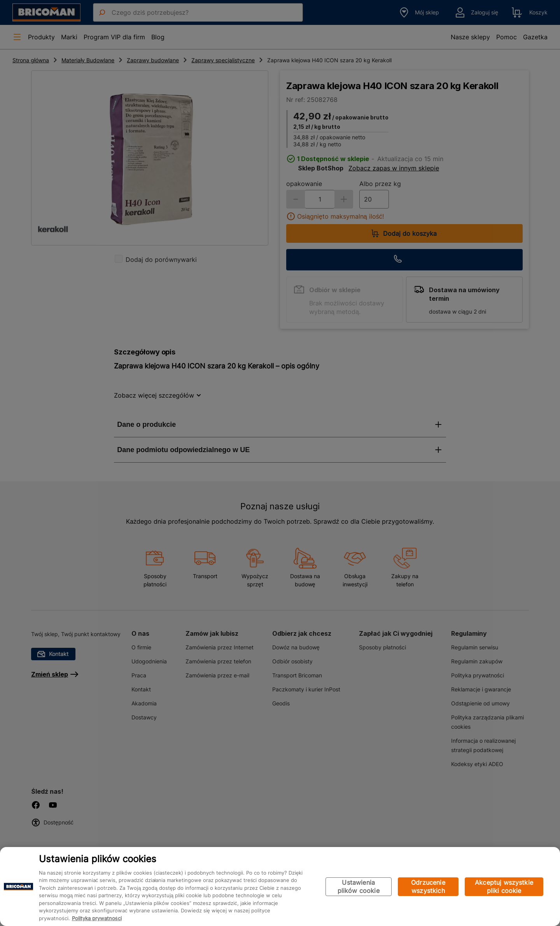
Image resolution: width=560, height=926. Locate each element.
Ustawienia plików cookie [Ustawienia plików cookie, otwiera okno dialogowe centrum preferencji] (359, 887)
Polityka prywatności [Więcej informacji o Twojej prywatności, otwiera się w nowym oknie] (97, 918)
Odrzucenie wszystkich (428, 887)
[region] (280, 887)
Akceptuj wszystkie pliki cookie (504, 887)
